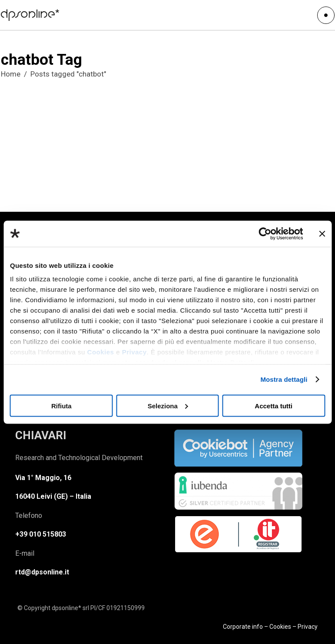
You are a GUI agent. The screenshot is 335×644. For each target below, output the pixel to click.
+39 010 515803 (41, 534)
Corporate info (243, 627)
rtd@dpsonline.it (42, 572)
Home (11, 74)
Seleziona (168, 405)
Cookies (101, 352)
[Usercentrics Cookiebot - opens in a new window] (265, 234)
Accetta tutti (274, 405)
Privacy (134, 352)
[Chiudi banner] (322, 234)
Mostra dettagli (284, 379)
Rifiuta (61, 405)
